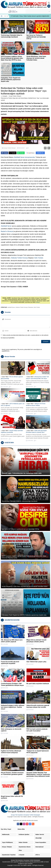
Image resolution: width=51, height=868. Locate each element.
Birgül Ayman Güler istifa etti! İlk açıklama (12, 797)
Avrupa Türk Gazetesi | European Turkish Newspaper (25, 815)
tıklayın (38, 302)
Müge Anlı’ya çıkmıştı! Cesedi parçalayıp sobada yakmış (36, 641)
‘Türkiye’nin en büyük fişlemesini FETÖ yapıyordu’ (38, 752)
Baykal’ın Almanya (7, 231)
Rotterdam (31, 307)
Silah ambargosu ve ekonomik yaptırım (11, 730)
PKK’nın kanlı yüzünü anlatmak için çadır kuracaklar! (37, 730)
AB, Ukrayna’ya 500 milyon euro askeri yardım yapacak (12, 641)
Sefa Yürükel (39, 258)
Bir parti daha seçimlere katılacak (38, 684)
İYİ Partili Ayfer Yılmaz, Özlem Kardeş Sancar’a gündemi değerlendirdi (30, 16)
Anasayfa (4, 96)
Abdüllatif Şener (6, 226)
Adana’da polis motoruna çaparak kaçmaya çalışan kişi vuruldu (38, 706)
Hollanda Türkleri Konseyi (19, 258)
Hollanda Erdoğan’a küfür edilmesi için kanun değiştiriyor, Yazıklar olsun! (13, 707)
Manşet (19, 96)
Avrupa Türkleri (13, 96)
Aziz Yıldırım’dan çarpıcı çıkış (36, 662)
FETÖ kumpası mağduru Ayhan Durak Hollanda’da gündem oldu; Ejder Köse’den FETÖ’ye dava (12, 58)
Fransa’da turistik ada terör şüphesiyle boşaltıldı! (10, 663)
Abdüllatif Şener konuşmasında (24, 157)
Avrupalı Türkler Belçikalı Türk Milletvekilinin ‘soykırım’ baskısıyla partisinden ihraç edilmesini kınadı (38, 774)
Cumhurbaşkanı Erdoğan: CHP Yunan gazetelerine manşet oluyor (12, 684)
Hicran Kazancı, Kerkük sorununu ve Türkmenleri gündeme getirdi (12, 774)
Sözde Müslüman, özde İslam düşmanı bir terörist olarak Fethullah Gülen (36, 58)
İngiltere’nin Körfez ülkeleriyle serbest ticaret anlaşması (11, 752)
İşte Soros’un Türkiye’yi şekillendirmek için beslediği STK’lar (36, 37)
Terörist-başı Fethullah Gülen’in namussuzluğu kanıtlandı (12, 36)
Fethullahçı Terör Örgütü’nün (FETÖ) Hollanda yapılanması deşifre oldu (11, 80)
